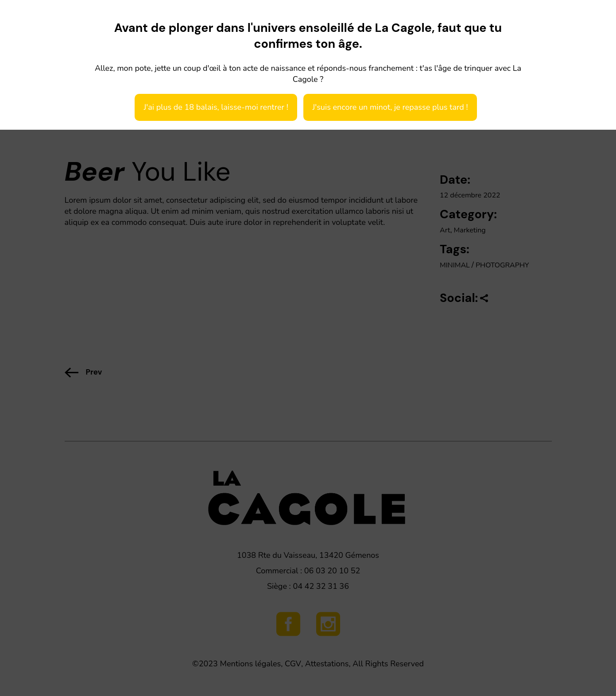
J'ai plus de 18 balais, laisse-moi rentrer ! (216, 107)
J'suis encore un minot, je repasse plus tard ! (390, 107)
